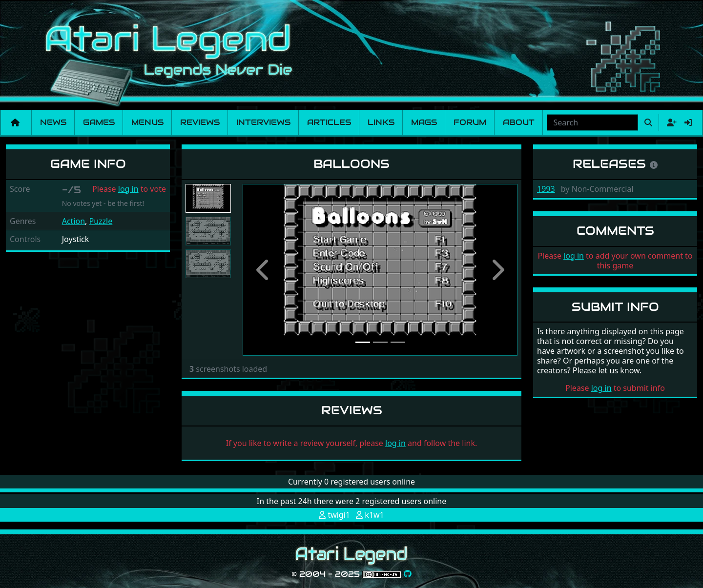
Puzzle (101, 221)
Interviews (263, 122)
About (519, 122)
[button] (263, 270)
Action (73, 221)
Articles (329, 122)
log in (128, 189)
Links (381, 122)
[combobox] (592, 122)
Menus (147, 122)
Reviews (200, 122)
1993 (546, 189)
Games (99, 122)
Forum (470, 122)
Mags (424, 122)
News (53, 122)
